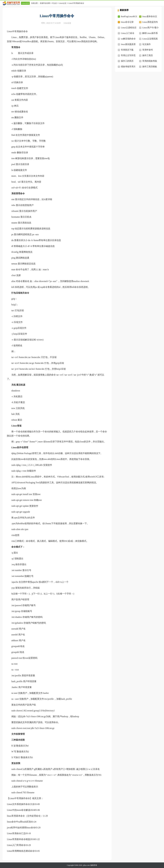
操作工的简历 (127, 61)
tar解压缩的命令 (128, 39)
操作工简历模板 (150, 67)
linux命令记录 (127, 22)
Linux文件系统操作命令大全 (21, 804)
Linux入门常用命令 (16, 845)
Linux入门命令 (128, 33)
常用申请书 (148, 50)
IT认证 (54, 3)
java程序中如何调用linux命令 (21, 828)
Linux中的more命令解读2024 (21, 810)
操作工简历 (148, 55)
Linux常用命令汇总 (16, 833)
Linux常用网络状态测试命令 (21, 851)
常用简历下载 (127, 50)
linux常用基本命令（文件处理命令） (25, 816)
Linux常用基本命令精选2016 (21, 839)
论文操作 (147, 44)
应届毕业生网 (45, 3)
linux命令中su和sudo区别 (19, 822)
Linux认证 (25, 3)
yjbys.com (86, 865)
